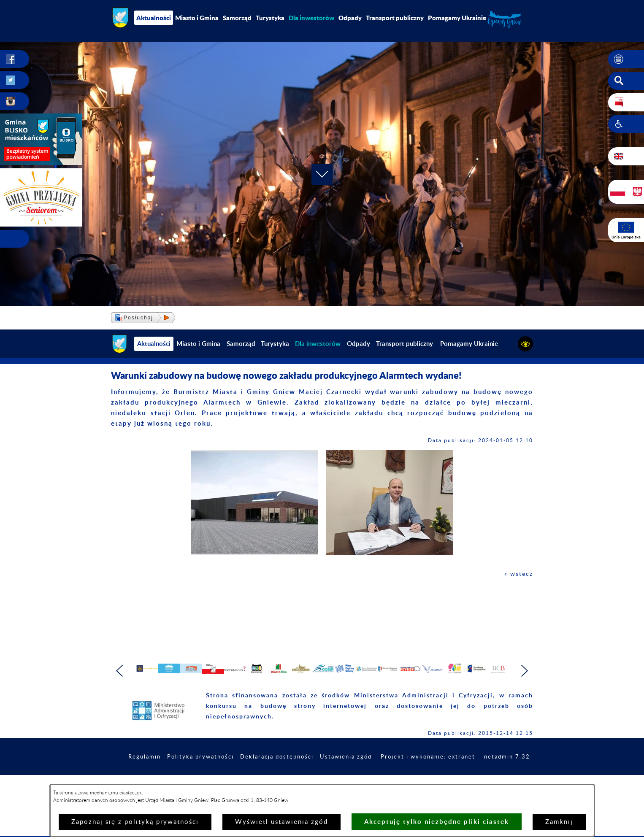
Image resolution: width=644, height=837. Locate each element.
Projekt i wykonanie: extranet (480, 780)
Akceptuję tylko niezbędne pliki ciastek (437, 822)
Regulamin (181, 780)
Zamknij (559, 822)
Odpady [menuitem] (350, 18)
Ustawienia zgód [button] (394, 780)
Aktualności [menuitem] (154, 18)
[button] (626, 59)
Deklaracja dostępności (321, 780)
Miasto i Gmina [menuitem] (197, 18)
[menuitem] (311, 18)
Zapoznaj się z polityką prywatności (135, 822)
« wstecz (518, 574)
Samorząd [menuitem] (237, 18)
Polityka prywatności (240, 780)
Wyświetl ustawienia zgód (281, 822)
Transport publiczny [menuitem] (395, 18)
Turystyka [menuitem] (270, 18)
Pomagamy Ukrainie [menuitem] (457, 18)
